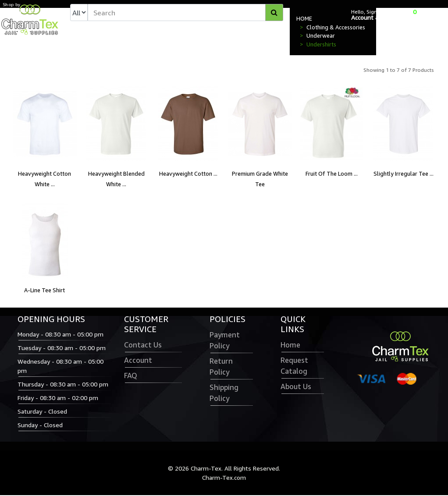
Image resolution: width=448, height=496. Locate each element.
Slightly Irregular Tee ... (404, 174)
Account (138, 361)
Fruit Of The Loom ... (332, 174)
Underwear (321, 36)
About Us (296, 387)
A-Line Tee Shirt (44, 291)
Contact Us (143, 346)
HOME (304, 19)
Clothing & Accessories (336, 28)
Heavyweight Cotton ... (188, 174)
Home (290, 346)
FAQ (131, 376)
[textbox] (185, 13)
